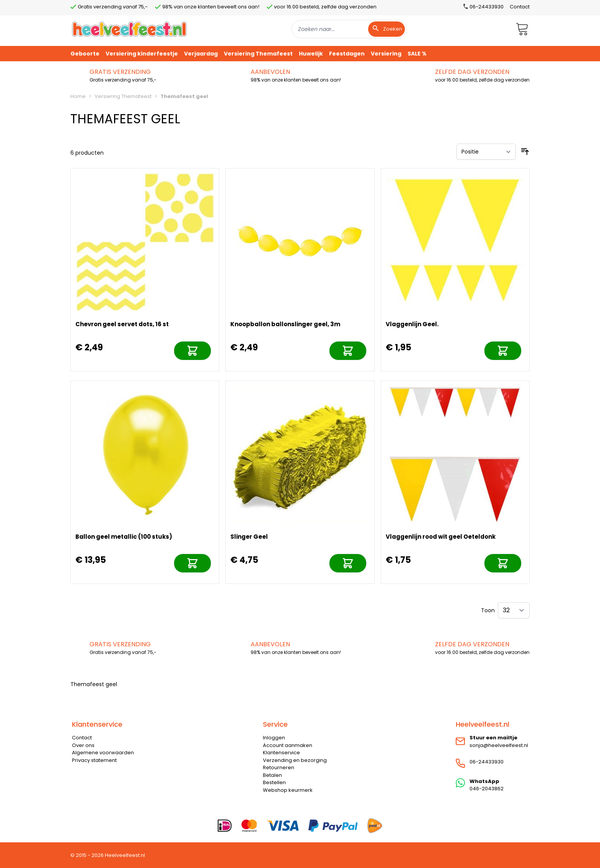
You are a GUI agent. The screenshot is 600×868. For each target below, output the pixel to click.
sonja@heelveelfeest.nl (499, 745)
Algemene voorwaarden (103, 753)
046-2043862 (487, 789)
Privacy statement (94, 760)
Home (78, 96)
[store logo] (129, 29)
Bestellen (274, 782)
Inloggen (274, 738)
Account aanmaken (288, 745)
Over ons (83, 745)
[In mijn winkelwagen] (192, 351)
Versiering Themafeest (123, 96)
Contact (520, 7)
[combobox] (349, 29)
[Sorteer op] (486, 152)
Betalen (272, 775)
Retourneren (279, 767)
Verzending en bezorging (295, 760)
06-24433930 (487, 762)
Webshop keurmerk (288, 790)
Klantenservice (281, 753)
